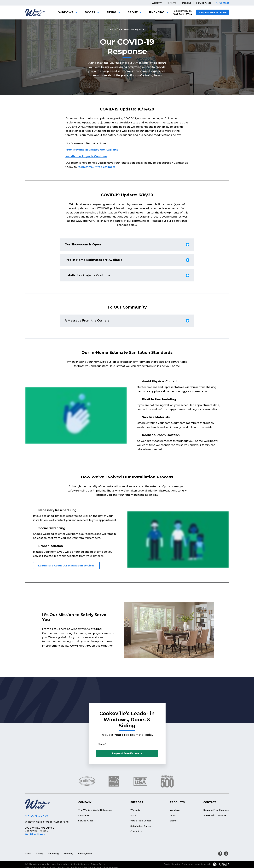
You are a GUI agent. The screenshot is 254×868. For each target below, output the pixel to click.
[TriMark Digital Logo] (221, 864)
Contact (224, 3)
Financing (186, 3)
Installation (84, 815)
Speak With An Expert (215, 815)
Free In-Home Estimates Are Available (92, 150)
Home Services (201, 864)
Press (28, 854)
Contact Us (136, 831)
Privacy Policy (98, 864)
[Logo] (35, 12)
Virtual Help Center (141, 821)
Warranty (157, 3)
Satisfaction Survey (141, 826)
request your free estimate (96, 167)
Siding (114, 12)
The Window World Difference (95, 810)
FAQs (133, 815)
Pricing (40, 854)
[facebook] (220, 854)
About (135, 12)
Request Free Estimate (213, 12)
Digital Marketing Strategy (177, 864)
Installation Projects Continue (86, 156)
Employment (85, 854)
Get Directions (35, 834)
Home (113, 29)
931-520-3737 (183, 14)
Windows (68, 12)
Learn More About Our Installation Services (66, 566)
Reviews (171, 3)
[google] (226, 854)
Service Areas (204, 3)
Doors (92, 12)
